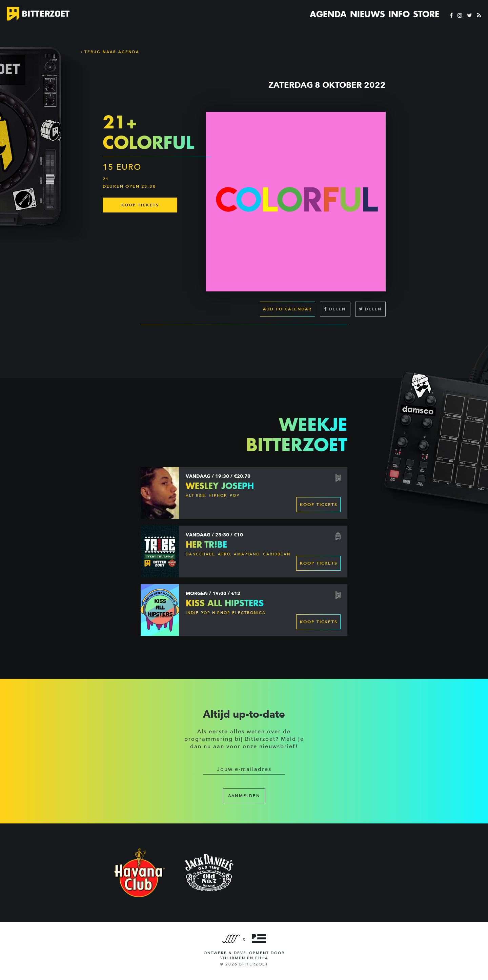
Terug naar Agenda (110, 52)
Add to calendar (288, 309)
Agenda (328, 14)
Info (399, 14)
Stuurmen (232, 958)
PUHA (262, 958)
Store (426, 14)
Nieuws (368, 14)
